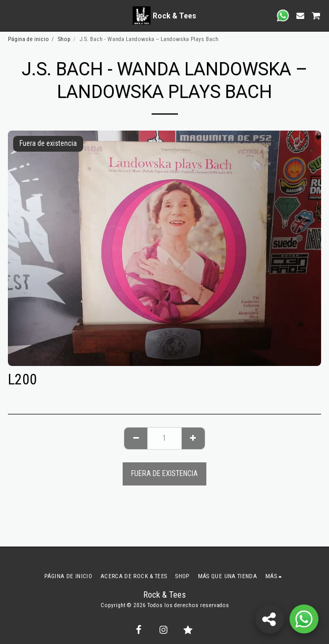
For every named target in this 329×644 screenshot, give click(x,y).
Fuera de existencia (164, 473)
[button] (12, 15)
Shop (64, 39)
